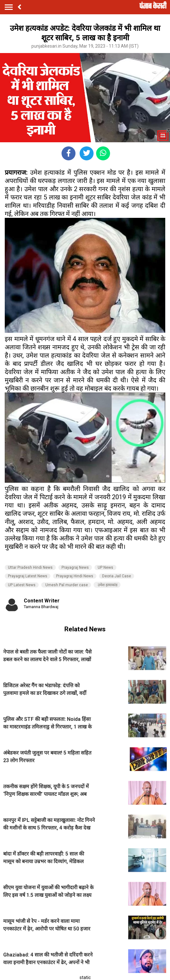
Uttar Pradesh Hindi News (30, 567)
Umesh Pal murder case (66, 585)
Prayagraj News (75, 567)
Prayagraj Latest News (28, 576)
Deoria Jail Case (117, 576)
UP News (105, 567)
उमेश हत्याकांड (107, 585)
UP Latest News (22, 585)
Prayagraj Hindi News (75, 576)
